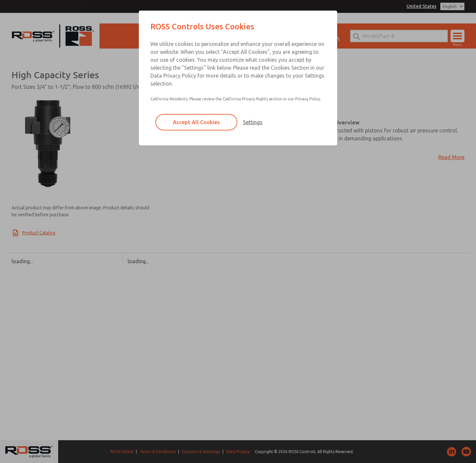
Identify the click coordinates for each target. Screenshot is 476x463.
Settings (253, 122)
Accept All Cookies (196, 122)
